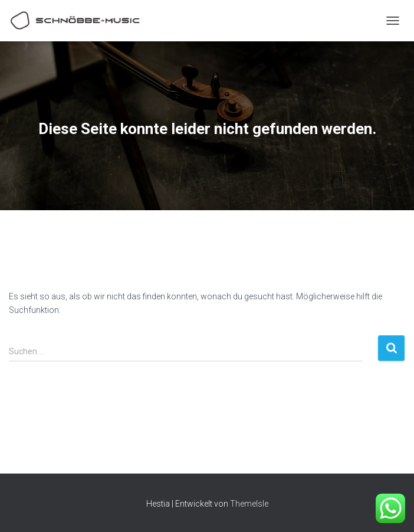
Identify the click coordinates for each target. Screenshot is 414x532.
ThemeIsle (249, 504)
